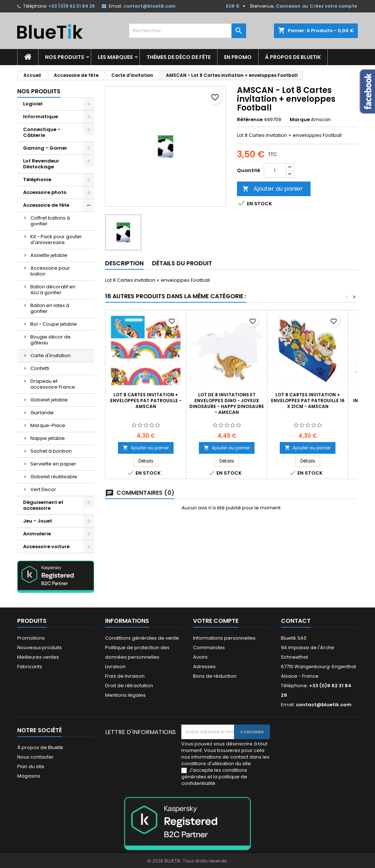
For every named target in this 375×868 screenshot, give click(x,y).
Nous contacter (36, 757)
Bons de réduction (215, 676)
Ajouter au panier (273, 189)
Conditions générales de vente (142, 638)
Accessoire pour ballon (50, 271)
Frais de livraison (125, 676)
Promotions (31, 638)
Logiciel (33, 104)
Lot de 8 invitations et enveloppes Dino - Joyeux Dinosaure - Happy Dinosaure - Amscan (227, 403)
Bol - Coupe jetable (54, 324)
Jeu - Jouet (38, 521)
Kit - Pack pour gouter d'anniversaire (56, 240)
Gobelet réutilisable (54, 477)
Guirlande (42, 413)
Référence (250, 120)
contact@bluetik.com (149, 6)
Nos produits (65, 57)
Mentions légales (125, 695)
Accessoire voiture (46, 547)
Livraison (115, 667)
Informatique (40, 117)
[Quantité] (275, 171)
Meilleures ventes (38, 657)
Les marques (115, 57)
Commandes (209, 648)
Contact (296, 621)
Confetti (40, 368)
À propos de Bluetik (293, 57)
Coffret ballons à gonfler (50, 221)
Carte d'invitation (51, 356)
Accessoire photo (45, 192)
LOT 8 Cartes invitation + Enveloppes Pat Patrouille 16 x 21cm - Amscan (308, 401)
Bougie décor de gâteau (51, 340)
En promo (238, 57)
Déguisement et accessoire (43, 505)
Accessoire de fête (46, 205)
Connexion (288, 6)
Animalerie (37, 534)
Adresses (204, 667)
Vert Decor (43, 489)
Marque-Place (48, 425)
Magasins (29, 776)
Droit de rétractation (129, 686)
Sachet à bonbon (51, 451)
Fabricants (30, 667)
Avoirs (200, 657)
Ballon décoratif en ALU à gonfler (53, 290)
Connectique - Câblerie (42, 132)
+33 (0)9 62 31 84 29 (72, 6)
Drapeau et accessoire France (53, 384)
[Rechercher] (187, 31)
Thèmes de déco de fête (179, 57)
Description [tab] (124, 263)
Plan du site (31, 766)
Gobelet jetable (49, 400)
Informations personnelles (224, 638)
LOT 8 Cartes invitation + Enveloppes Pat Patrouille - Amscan (146, 401)
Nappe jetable (48, 438)
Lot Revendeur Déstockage (41, 164)
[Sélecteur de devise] (237, 6)
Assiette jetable (49, 255)
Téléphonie (37, 179)
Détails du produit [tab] (182, 263)
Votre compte (216, 621)
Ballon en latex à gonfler (50, 308)
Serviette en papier (53, 464)
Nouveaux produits (40, 648)
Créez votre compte (333, 6)
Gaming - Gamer (45, 148)
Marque (300, 120)
